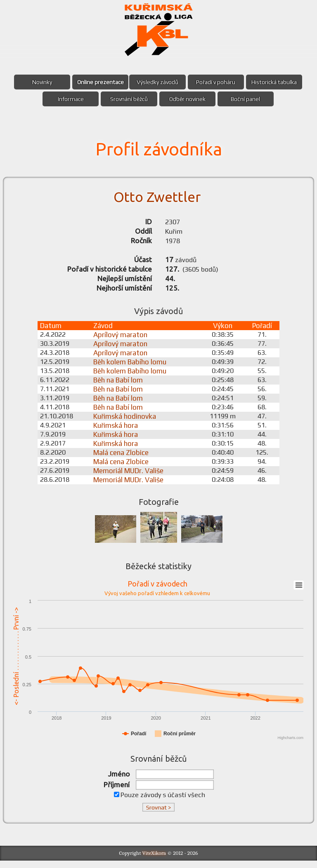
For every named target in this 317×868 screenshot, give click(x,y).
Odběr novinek (188, 99)
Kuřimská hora (119, 431)
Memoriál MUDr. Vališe (132, 476)
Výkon (223, 331)
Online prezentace (99, 82)
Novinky (39, 82)
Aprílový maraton (124, 340)
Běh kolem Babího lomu (133, 367)
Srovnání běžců (128, 99)
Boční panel (248, 99)
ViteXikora (154, 860)
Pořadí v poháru (217, 82)
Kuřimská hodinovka (128, 422)
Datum (52, 331)
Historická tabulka (277, 82)
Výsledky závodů (157, 82)
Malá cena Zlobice (124, 458)
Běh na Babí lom (121, 385)
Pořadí (262, 331)
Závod (106, 331)
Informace (68, 99)
